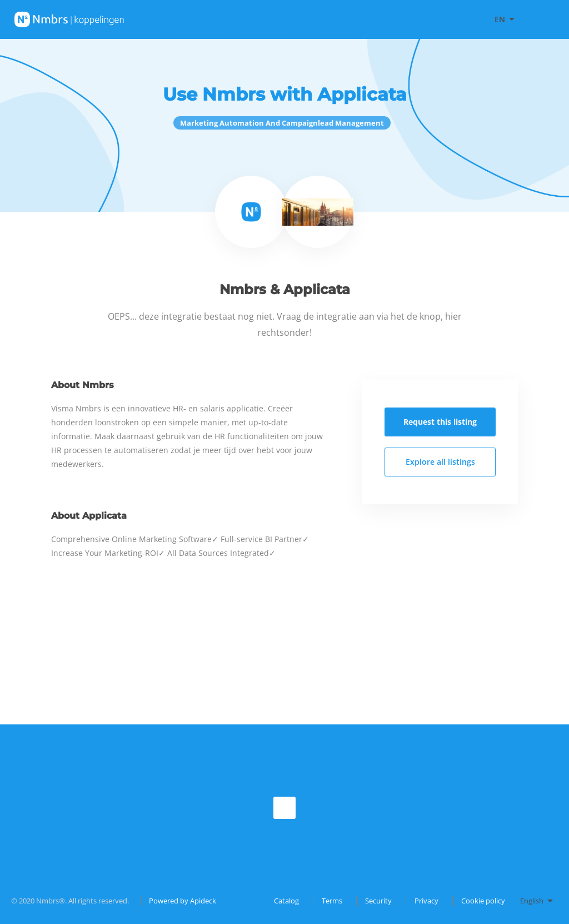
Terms (332, 901)
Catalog (286, 901)
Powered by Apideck (183, 901)
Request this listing (440, 422)
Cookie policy (483, 901)
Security (378, 901)
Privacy (426, 901)
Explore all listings (440, 462)
